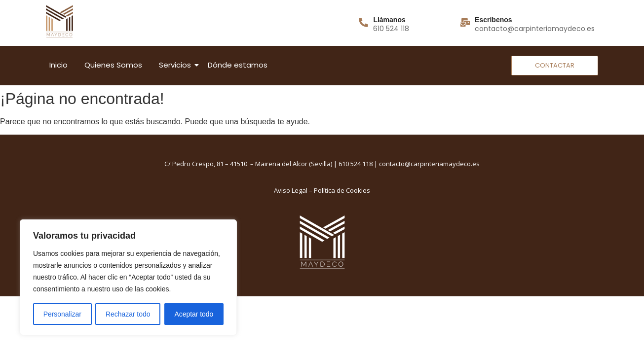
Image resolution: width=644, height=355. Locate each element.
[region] (128, 278)
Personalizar (62, 314)
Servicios (177, 65)
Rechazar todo (128, 314)
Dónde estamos (238, 65)
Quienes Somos (113, 65)
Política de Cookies (342, 190)
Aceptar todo (194, 314)
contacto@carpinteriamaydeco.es (429, 164)
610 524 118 (356, 164)
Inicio (58, 65)
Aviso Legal (291, 190)
